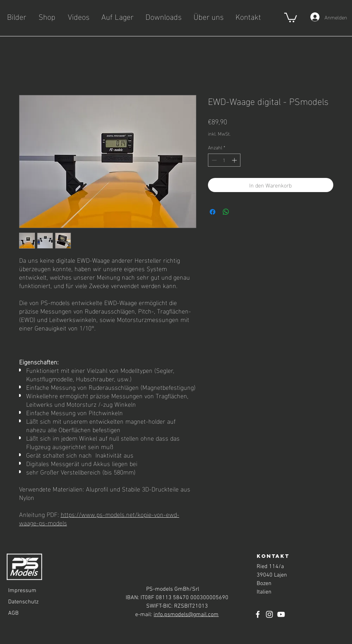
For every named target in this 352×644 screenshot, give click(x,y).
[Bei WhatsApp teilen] (226, 212)
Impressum (22, 591)
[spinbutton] (224, 160)
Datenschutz (23, 602)
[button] (291, 17)
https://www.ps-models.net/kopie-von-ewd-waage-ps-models (99, 518)
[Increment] (235, 160)
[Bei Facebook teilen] (213, 212)
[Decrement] (213, 160)
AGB (13, 613)
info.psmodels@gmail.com (186, 615)
